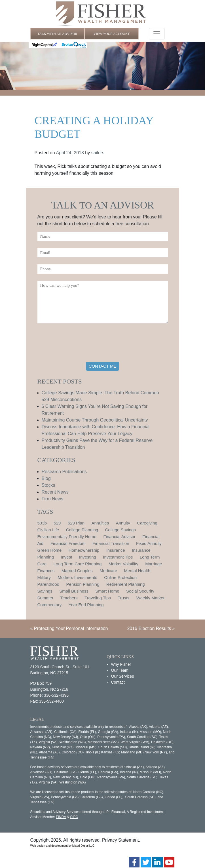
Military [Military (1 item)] (44, 577)
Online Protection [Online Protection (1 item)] (120, 577)
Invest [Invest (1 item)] (66, 557)
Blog (46, 478)
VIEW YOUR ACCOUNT (111, 34)
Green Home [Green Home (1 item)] (50, 550)
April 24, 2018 (70, 153)
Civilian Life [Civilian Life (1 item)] (48, 530)
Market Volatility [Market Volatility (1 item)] (123, 564)
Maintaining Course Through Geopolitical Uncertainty (95, 420)
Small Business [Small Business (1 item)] (74, 591)
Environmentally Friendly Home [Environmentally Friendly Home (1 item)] (67, 537)
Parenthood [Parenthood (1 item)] (48, 584)
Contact (118, 682)
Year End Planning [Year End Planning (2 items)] (86, 605)
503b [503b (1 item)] (42, 523)
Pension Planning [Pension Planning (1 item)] (83, 584)
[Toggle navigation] (157, 34)
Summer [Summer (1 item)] (46, 598)
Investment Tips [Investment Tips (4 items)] (118, 557)
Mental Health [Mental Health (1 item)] (137, 571)
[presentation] (81, 344)
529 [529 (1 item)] (57, 523)
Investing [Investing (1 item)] (88, 557)
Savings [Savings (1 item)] (45, 591)
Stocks (48, 485)
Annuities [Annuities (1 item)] (100, 523)
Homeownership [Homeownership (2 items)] (84, 550)
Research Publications (64, 472)
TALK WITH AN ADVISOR (57, 34)
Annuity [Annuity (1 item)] (123, 523)
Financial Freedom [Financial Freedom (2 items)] (68, 543)
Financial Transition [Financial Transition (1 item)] (111, 543)
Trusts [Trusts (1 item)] (123, 598)
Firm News (52, 499)
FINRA (61, 817)
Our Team (120, 670)
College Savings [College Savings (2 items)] (121, 530)
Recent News (55, 492)
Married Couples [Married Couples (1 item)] (77, 571)
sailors (98, 153)
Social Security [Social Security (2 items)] (140, 591)
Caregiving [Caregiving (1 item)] (147, 523)
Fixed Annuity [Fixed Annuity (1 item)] (149, 543)
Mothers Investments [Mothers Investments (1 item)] (77, 577)
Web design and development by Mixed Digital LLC (63, 846)
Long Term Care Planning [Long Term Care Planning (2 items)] (77, 564)
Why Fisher (121, 664)
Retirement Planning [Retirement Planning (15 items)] (126, 584)
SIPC (74, 817)
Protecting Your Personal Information (71, 628)
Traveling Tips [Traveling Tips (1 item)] (98, 598)
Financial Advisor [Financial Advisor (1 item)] (119, 537)
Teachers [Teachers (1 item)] (69, 598)
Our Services (123, 676)
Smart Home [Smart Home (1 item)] (107, 591)
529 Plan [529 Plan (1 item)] (76, 523)
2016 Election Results (149, 628)
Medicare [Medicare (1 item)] (108, 571)
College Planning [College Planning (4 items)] (82, 530)
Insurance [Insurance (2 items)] (116, 550)
